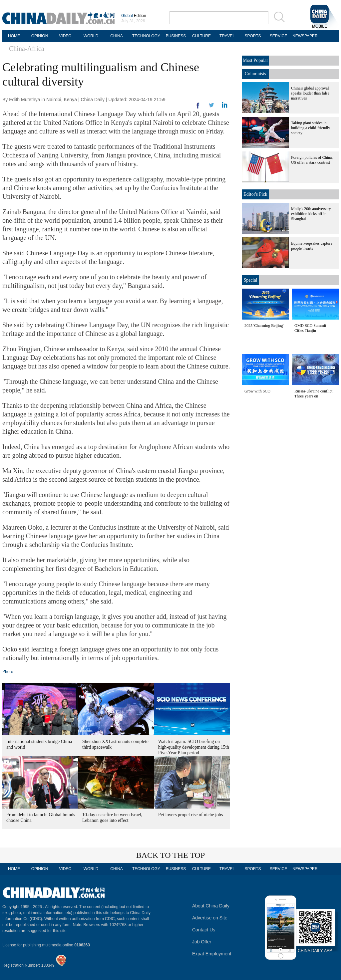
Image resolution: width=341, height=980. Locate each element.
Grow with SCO (257, 391)
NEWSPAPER (304, 36)
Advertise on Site (210, 918)
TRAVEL (227, 36)
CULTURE (201, 36)
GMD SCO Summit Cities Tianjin (310, 328)
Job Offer (202, 942)
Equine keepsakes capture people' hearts (312, 246)
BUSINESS (176, 36)
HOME (14, 36)
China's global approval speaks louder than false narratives (310, 93)
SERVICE (278, 36)
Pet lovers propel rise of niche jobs (190, 815)
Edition (134, 16)
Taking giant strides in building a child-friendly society (311, 128)
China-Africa (27, 49)
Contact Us (204, 930)
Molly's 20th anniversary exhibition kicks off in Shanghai (311, 214)
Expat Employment (212, 954)
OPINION (40, 36)
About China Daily (211, 906)
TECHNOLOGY (146, 36)
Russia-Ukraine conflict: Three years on (314, 394)
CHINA (116, 36)
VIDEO (65, 36)
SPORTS (253, 36)
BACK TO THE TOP (171, 855)
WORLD (91, 36)
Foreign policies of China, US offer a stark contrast (312, 160)
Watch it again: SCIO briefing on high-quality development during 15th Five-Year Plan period (194, 747)
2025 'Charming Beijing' (264, 326)
